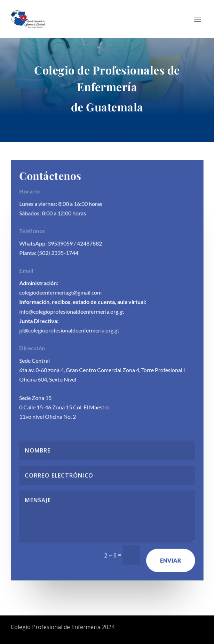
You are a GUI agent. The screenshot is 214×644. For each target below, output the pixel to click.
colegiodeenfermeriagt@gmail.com (61, 293)
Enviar (170, 560)
